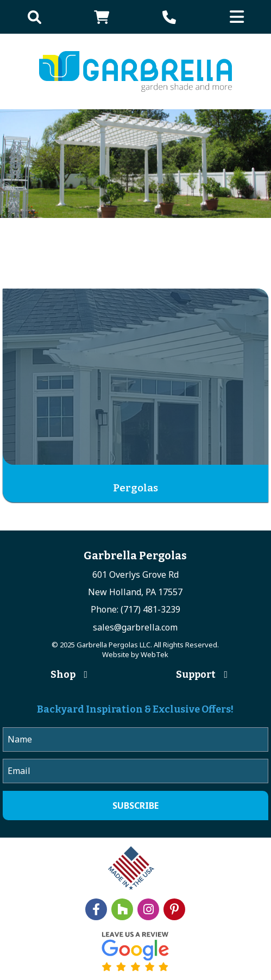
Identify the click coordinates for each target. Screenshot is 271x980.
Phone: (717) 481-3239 (135, 609)
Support (196, 675)
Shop (63, 675)
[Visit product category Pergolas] (135, 395)
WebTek (155, 654)
